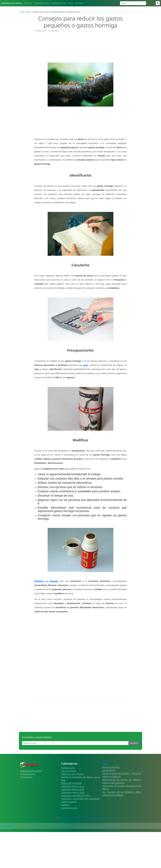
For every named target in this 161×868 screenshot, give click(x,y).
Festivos (28, 3)
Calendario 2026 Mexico (7, 826)
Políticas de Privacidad (31, 771)
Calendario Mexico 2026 (73, 789)
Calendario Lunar (70, 808)
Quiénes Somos (28, 774)
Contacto (79, 3)
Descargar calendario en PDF (75, 795)
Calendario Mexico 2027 (73, 792)
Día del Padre (109, 770)
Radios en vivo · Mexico (72, 774)
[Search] (133, 3)
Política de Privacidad (71, 783)
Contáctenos (26, 777)
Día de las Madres (111, 767)
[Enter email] (75, 743)
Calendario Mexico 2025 (73, 786)
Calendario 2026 (42, 3)
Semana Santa (68, 768)
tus (46, 581)
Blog (71, 3)
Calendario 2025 (59, 3)
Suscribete (134, 743)
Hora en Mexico (69, 771)
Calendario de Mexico (12, 3)
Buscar (151, 3)
